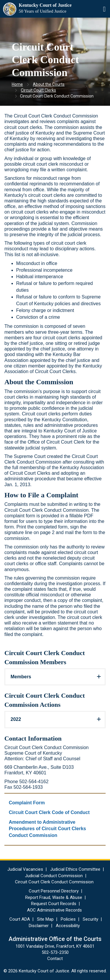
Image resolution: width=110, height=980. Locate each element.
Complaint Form (27, 803)
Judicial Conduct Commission (54, 876)
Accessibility (68, 926)
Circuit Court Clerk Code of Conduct (49, 812)
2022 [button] (16, 719)
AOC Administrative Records (54, 910)
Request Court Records (54, 904)
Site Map (45, 919)
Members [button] (21, 677)
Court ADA (20, 919)
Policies (68, 919)
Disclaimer (39, 926)
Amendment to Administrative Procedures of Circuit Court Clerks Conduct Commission (47, 829)
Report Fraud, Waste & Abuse (54, 897)
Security (90, 919)
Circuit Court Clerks (38, 90)
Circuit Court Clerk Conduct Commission (54, 882)
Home (17, 84)
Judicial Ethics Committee (75, 869)
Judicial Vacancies (25, 869)
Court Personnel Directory (54, 891)
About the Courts (49, 84)
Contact (55, 959)
